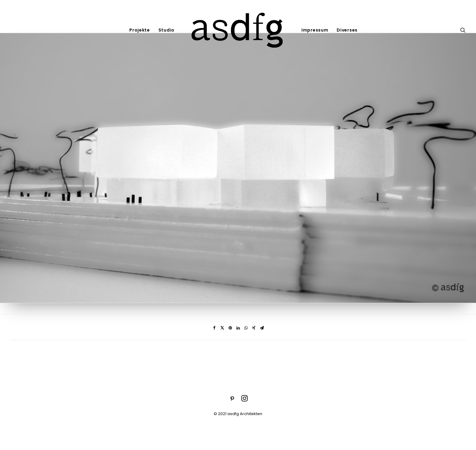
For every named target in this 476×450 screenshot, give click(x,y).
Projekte (140, 30)
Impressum (315, 30)
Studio (167, 30)
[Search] (463, 30)
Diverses (347, 30)
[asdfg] (238, 30)
